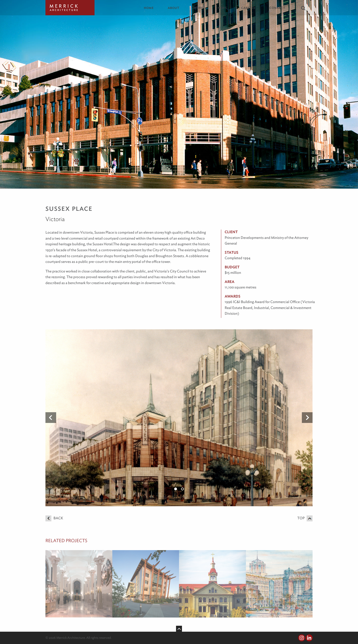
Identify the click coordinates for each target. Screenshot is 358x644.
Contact (277, 8)
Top (305, 518)
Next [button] (307, 418)
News (222, 8)
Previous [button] (51, 418)
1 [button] (176, 489)
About (174, 8)
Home (149, 8)
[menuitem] (152, 8)
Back (54, 518)
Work (198, 8)
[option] (179, 418)
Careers (248, 8)
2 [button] (182, 489)
